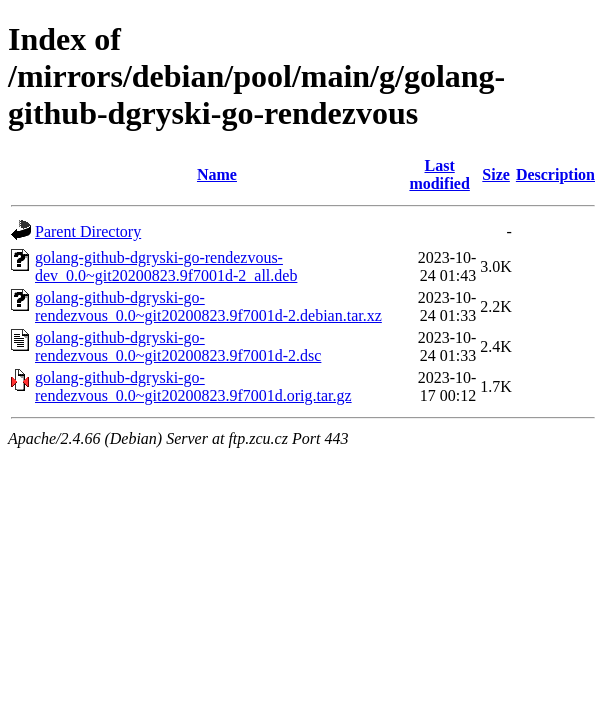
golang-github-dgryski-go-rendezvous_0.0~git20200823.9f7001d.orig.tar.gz (193, 386)
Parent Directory (88, 231)
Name (217, 174)
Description (555, 174)
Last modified (439, 174)
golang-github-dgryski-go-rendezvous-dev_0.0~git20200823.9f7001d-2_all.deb (166, 266)
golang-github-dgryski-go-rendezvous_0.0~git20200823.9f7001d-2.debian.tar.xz (208, 306)
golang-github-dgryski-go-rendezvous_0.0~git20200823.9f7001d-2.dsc (178, 346)
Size (496, 174)
